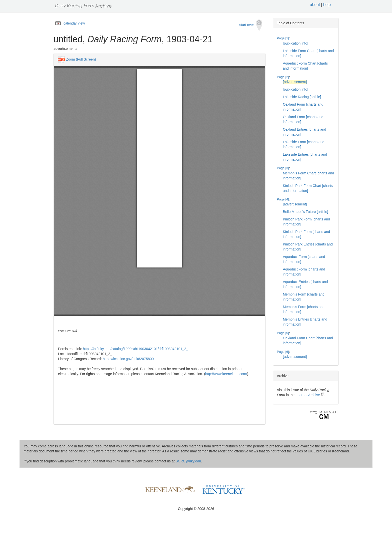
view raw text (67, 330)
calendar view (74, 23)
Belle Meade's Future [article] (306, 212)
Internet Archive (310, 395)
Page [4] (283, 199)
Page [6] (283, 352)
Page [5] (283, 333)
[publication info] (296, 43)
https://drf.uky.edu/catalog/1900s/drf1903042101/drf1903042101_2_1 (137, 349)
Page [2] (283, 77)
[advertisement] (295, 82)
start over (251, 25)
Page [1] (283, 38)
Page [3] (283, 168)
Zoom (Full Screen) (81, 59)
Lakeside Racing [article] (302, 97)
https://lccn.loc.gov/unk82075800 (128, 359)
